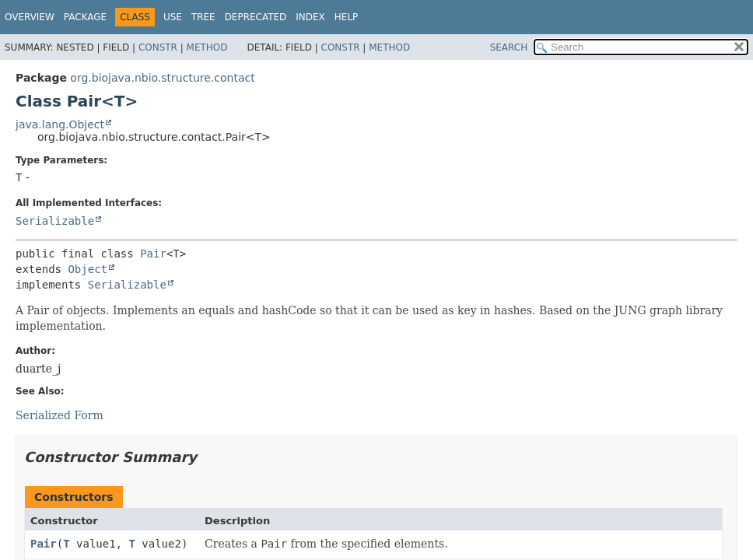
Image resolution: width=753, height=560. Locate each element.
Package (85, 17)
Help (347, 17)
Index (310, 17)
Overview (30, 17)
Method (207, 47)
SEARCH (509, 47)
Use (173, 17)
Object (88, 269)
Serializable (55, 221)
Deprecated (256, 17)
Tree (203, 17)
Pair (153, 254)
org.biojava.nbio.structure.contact (162, 78)
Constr (158, 47)
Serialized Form (60, 415)
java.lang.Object (60, 124)
